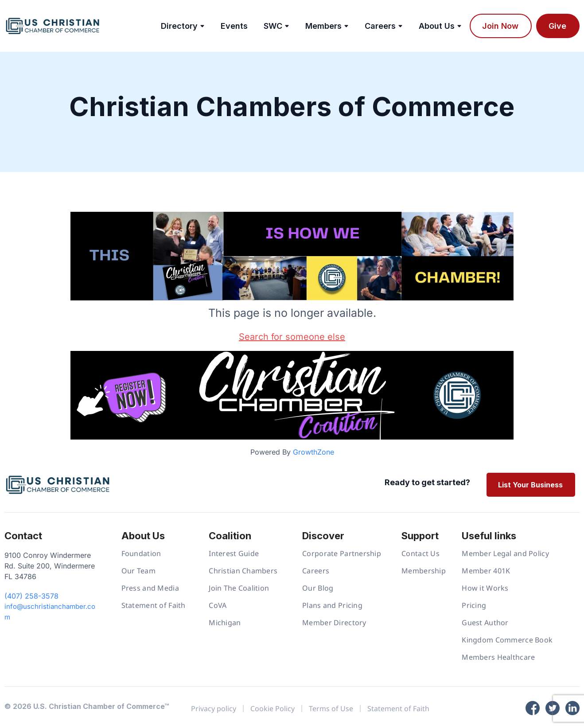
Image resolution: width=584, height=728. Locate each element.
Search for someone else (292, 337)
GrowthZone (313, 452)
